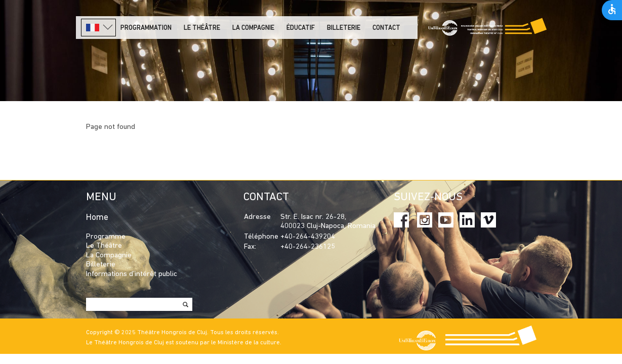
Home (97, 218)
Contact (386, 28)
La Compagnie (253, 28)
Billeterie (344, 28)
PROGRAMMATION (146, 28)
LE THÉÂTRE (202, 28)
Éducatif (301, 28)
